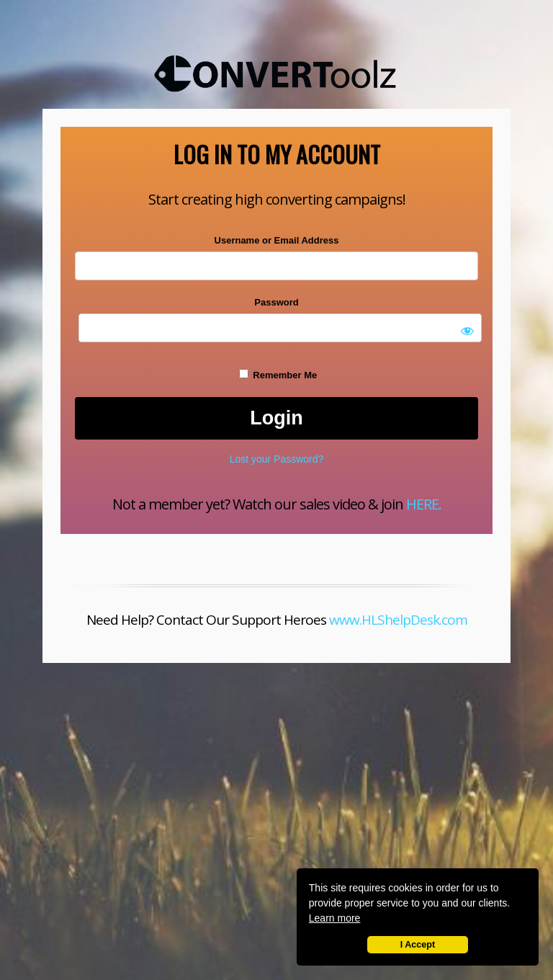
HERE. (424, 504)
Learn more (335, 918)
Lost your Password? (277, 459)
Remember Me (278, 375)
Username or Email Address (277, 240)
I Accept (418, 945)
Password (276, 302)
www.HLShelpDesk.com (398, 620)
